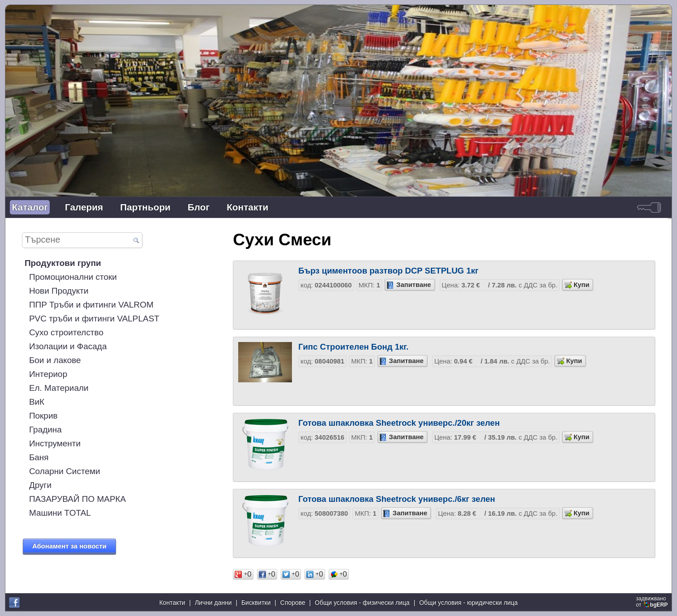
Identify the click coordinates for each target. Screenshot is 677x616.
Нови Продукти (59, 291)
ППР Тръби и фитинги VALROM (91, 305)
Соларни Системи (65, 471)
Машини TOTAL (60, 513)
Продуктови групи (63, 263)
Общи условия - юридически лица (468, 603)
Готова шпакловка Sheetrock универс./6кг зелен (397, 499)
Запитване (413, 285)
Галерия (84, 207)
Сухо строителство (66, 332)
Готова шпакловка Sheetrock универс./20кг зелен (399, 423)
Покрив (43, 416)
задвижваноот (652, 602)
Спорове (293, 603)
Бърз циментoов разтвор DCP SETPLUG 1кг (388, 271)
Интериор (48, 374)
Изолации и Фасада (68, 346)
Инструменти (55, 443)
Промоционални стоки (73, 277)
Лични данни (213, 603)
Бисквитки (256, 603)
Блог (199, 207)
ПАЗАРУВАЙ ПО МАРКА (77, 499)
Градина (45, 430)
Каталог (30, 207)
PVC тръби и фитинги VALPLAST (94, 319)
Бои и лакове (55, 360)
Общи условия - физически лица (362, 603)
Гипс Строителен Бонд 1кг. (353, 347)
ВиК (37, 402)
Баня (39, 457)
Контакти (247, 207)
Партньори (145, 207)
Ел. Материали (59, 388)
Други (40, 485)
